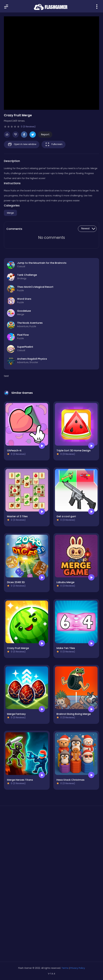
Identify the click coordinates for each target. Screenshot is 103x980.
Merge (10, 213)
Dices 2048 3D (16, 582)
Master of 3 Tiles (17, 516)
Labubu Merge (65, 582)
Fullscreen (54, 144)
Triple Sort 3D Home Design (74, 451)
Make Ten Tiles (66, 648)
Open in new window (22, 144)
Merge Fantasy (16, 714)
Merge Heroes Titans (20, 780)
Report (45, 134)
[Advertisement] (51, 838)
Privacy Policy (78, 968)
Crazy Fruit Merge (18, 648)
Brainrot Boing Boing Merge (74, 714)
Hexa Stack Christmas (70, 780)
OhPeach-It (14, 451)
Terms (65, 968)
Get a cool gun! (66, 516)
